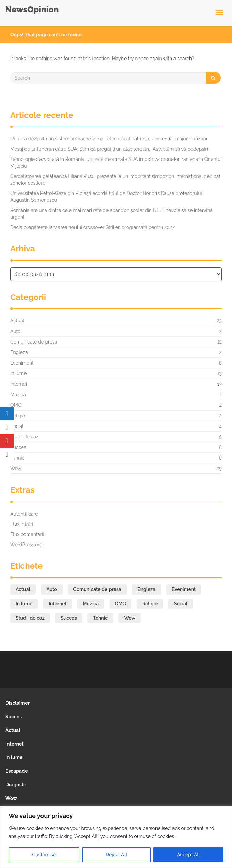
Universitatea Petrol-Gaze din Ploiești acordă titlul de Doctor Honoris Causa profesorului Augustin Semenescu (106, 197)
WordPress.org (26, 545)
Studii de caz (24, 437)
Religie (18, 416)
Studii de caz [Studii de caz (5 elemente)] (30, 618)
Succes (18, 447)
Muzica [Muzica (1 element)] (91, 604)
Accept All (188, 855)
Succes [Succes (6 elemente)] (69, 618)
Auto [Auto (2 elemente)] (52, 589)
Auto (15, 331)
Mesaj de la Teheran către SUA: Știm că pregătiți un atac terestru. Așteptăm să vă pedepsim (110, 149)
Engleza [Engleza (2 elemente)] (146, 589)
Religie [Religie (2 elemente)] (150, 604)
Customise (44, 855)
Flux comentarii (27, 534)
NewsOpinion (32, 9)
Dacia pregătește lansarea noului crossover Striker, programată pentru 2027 (93, 227)
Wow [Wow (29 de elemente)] (130, 618)
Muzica (18, 395)
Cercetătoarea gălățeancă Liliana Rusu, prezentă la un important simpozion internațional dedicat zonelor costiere (115, 180)
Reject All (116, 855)
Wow (16, 468)
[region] (116, 837)
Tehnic (17, 458)
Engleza (19, 352)
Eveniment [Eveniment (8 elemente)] (184, 589)
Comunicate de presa (34, 342)
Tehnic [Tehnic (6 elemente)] (100, 618)
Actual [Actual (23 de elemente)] (23, 589)
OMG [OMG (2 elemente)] (121, 604)
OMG (16, 405)
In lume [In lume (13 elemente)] (24, 604)
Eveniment (22, 363)
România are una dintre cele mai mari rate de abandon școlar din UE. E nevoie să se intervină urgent (111, 214)
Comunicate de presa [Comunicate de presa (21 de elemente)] (97, 589)
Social (17, 426)
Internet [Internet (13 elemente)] (57, 604)
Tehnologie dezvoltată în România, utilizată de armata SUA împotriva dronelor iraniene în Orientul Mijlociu (116, 163)
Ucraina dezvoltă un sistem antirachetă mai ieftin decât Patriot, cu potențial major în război (109, 139)
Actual (17, 321)
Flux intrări (22, 524)
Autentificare (24, 514)
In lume (18, 373)
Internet (19, 384)
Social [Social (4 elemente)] (181, 604)
